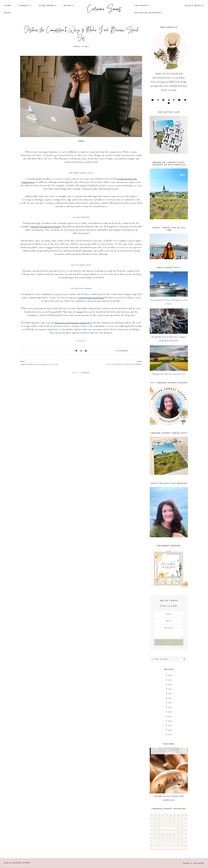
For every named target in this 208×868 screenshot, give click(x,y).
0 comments (122, 351)
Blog (8, 13)
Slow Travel (47, 6)
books (68, 6)
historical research (147, 13)
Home (8, 6)
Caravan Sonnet (104, 9)
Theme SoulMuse (194, 863)
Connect (24, 6)
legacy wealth (194, 6)
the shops (141, 6)
